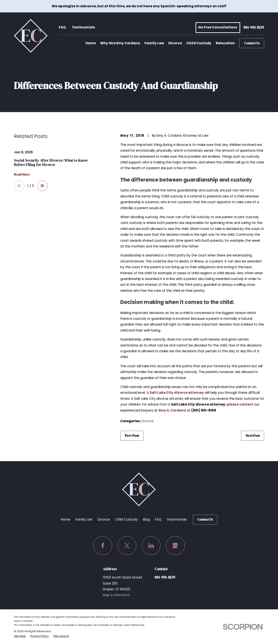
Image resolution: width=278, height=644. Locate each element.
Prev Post (132, 436)
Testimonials (83, 27)
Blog (146, 519)
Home (65, 519)
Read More (22, 175)
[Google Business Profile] (175, 546)
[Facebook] (103, 546)
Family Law (84, 519)
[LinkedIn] (151, 546)
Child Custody (126, 519)
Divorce (148, 421)
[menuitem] (20, 636)
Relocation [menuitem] (225, 43)
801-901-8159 (254, 27)
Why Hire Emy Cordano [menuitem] (120, 43)
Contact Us (252, 43)
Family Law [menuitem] (154, 43)
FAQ (62, 27)
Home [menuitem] (91, 43)
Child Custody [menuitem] (199, 43)
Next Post (253, 436)
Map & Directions (116, 595)
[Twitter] (127, 546)
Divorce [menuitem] (175, 43)
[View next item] (42, 186)
